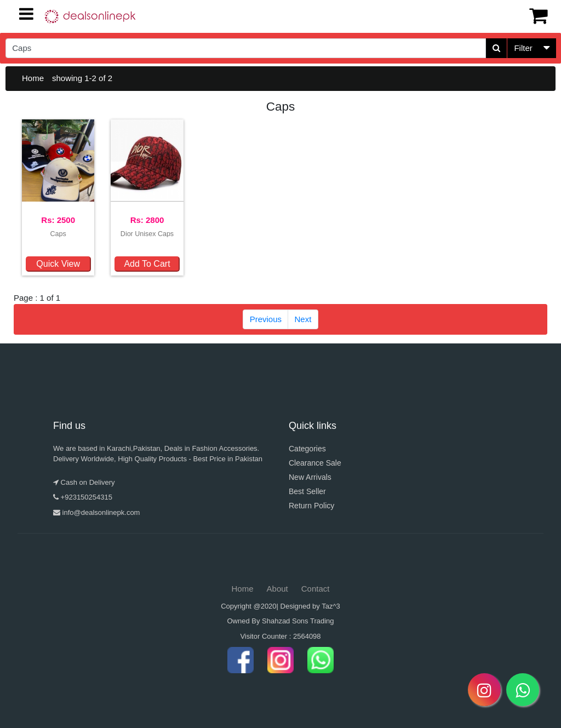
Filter (523, 48)
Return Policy (311, 506)
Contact (316, 589)
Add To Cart (147, 264)
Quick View (58, 264)
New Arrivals (310, 477)
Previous (266, 319)
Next (303, 319)
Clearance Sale (315, 463)
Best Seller (307, 491)
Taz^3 (331, 606)
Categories (307, 449)
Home (33, 78)
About (277, 589)
